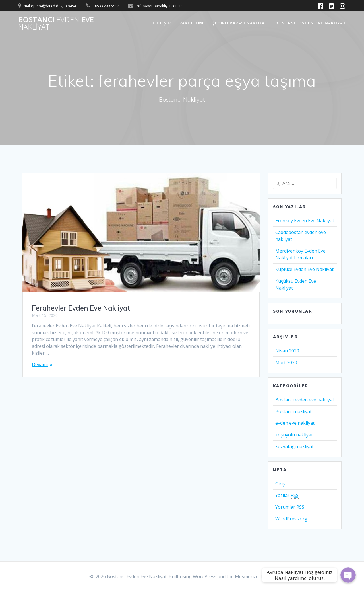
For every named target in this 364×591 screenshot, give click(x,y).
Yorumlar (290, 507)
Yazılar (287, 495)
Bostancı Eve (56, 23)
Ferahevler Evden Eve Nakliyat (81, 308)
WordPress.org (291, 519)
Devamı (40, 364)
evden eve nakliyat (295, 423)
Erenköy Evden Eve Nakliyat (305, 221)
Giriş (280, 484)
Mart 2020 (286, 362)
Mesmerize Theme (255, 576)
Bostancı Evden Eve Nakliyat (311, 23)
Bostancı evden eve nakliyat (305, 400)
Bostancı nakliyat (293, 411)
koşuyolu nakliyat (294, 435)
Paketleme (192, 23)
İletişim (162, 23)
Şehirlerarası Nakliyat (240, 23)
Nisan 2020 (287, 351)
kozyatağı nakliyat (294, 446)
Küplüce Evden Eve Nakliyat (304, 269)
